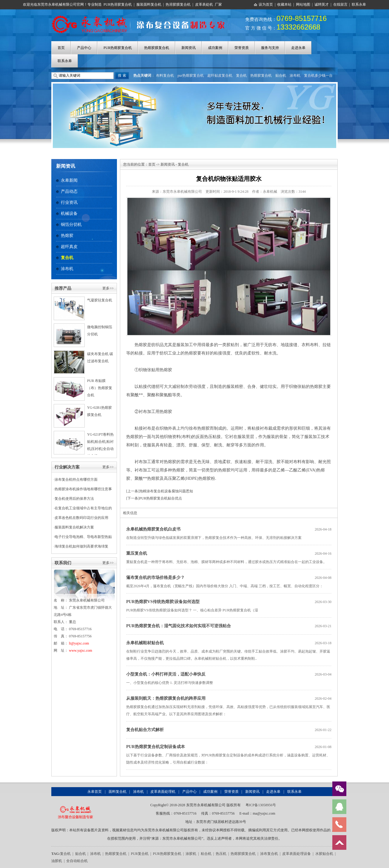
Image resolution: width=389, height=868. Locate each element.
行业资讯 (69, 202)
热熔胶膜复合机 (157, 48)
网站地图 (303, 4)
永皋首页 (95, 792)
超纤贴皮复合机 (220, 75)
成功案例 (215, 48)
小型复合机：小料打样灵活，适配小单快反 (166, 674)
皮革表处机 (204, 4)
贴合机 (281, 75)
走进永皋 (298, 48)
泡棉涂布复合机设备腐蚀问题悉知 (166, 491)
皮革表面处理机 (163, 792)
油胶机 (57, 861)
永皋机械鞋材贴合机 (145, 643)
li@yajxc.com (79, 643)
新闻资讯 (189, 48)
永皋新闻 (69, 180)
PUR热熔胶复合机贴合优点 (161, 498)
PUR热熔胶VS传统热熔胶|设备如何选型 (163, 602)
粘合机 (206, 854)
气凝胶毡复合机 (100, 300)
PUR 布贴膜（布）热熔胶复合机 (100, 388)
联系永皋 (359, 4)
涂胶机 (191, 854)
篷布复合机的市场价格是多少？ (155, 578)
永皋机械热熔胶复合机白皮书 (153, 529)
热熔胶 (67, 236)
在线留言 (340, 4)
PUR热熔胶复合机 (118, 48)
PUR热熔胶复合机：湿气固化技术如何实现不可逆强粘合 (179, 626)
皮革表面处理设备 (297, 854)
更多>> (108, 288)
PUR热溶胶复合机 (118, 4)
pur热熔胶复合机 (191, 75)
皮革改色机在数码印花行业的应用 (81, 518)
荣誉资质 (242, 48)
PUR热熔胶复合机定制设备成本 (156, 747)
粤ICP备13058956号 (261, 805)
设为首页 (266, 4)
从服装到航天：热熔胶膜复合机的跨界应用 (166, 698)
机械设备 (69, 213)
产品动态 (69, 191)
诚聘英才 (322, 4)
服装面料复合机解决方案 (74, 527)
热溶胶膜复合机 (178, 4)
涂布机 (295, 75)
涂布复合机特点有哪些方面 (76, 480)
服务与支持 (270, 48)
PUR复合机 (140, 854)
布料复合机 (165, 75)
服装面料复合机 (149, 4)
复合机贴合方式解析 (145, 730)
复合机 (241, 75)
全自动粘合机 (77, 861)
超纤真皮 (69, 247)
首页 (61, 48)
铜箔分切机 (71, 225)
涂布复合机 (269, 854)
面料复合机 (118, 792)
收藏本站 (284, 4)
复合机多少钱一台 (318, 75)
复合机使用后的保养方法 (74, 499)
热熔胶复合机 (261, 75)
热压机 (221, 854)
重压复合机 (137, 553)
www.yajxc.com (81, 650)
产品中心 (84, 48)
